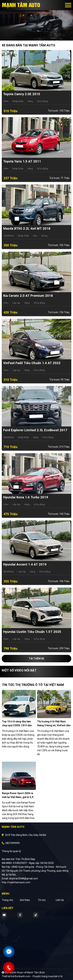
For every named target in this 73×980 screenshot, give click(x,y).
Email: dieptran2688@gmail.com (20, 878)
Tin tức (42, 900)
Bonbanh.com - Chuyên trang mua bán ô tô (39, 976)
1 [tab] (35, 35)
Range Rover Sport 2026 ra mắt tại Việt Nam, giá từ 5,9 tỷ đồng (18, 797)
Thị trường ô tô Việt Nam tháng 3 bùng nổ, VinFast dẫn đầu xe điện (54, 725)
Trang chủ (8, 900)
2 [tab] (38, 35)
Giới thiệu (25, 900)
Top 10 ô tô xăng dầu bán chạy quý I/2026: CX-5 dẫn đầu (17, 725)
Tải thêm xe (36, 659)
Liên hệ (60, 900)
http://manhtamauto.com (16, 882)
